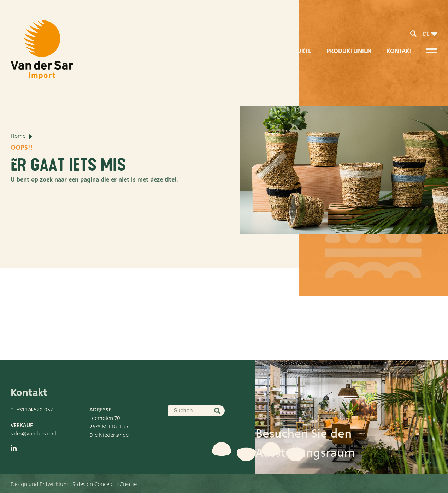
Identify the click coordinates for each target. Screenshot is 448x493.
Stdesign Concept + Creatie (105, 484)
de (426, 34)
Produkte (296, 51)
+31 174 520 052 (35, 410)
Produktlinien (349, 51)
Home (18, 136)
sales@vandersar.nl (33, 434)
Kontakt (399, 51)
